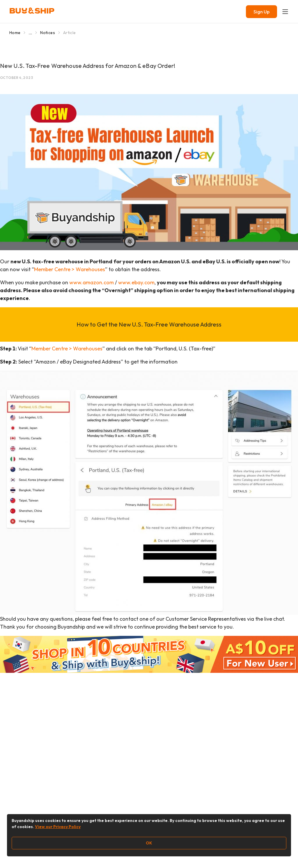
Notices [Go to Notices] (47, 33)
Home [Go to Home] (15, 33)
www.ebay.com (136, 282)
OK (149, 843)
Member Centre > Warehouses (70, 269)
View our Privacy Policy (58, 827)
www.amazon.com (92, 282)
